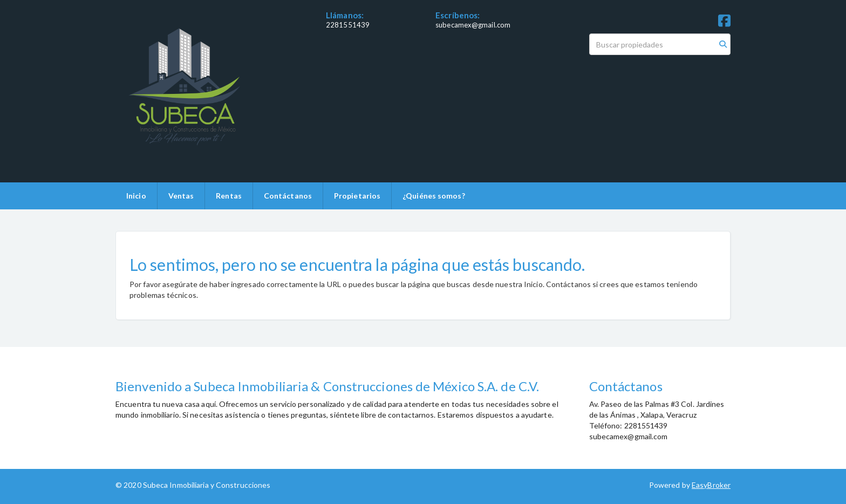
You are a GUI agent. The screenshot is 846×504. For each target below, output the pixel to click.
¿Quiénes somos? (434, 196)
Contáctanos (288, 196)
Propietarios (357, 196)
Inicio (136, 196)
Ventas (181, 196)
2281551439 (348, 25)
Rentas (229, 196)
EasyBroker (711, 485)
